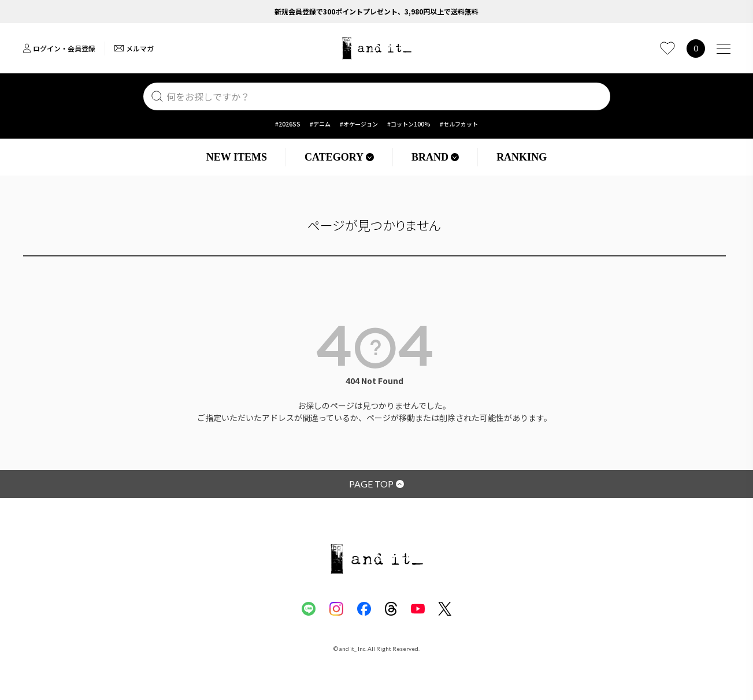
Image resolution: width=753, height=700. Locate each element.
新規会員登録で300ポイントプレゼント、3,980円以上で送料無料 (376, 11)
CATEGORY (339, 157)
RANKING (522, 157)
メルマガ (134, 48)
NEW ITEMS (237, 157)
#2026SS (288, 124)
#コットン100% (409, 124)
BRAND (435, 157)
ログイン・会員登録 (59, 48)
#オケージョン (359, 124)
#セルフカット (459, 124)
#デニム (320, 124)
